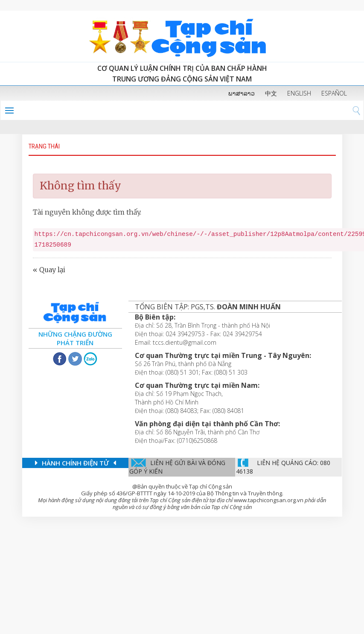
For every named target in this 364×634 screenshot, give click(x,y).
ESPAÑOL (334, 93)
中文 (271, 93)
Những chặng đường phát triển (75, 338)
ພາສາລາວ (242, 93)
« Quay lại (49, 270)
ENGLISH (299, 93)
